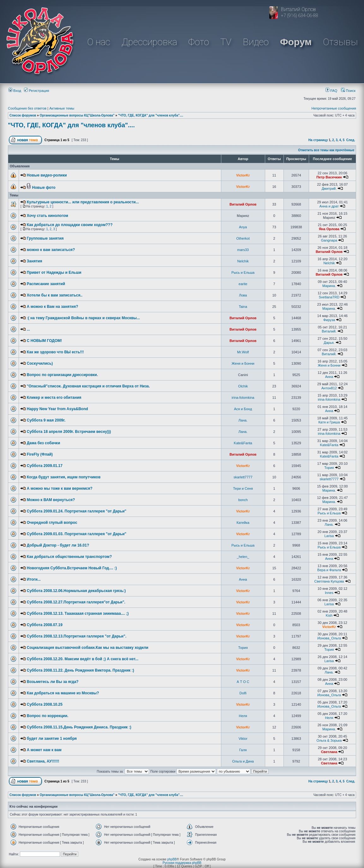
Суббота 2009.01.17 (45, 466)
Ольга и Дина (243, 761)
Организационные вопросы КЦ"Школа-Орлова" (77, 115)
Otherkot (243, 238)
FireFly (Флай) (40, 454)
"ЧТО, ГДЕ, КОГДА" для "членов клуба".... (151, 115)
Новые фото (44, 188)
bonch (243, 500)
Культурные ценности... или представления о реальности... (83, 202)
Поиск (348, 91)
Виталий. (329, 331)
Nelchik (243, 261)
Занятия (35, 261)
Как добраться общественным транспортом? (69, 557)
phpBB (172, 859)
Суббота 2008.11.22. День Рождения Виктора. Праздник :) (81, 670)
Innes (329, 593)
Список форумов (23, 115)
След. (351, 140)
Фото (199, 42)
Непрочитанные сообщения (334, 108)
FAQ (331, 91)
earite (243, 284)
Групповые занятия (45, 238)
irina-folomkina (243, 398)
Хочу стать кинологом (48, 216)
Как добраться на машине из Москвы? (63, 693)
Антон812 (329, 388)
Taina (243, 307)
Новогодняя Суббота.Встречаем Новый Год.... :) (72, 568)
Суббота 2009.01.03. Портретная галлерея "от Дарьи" (77, 534)
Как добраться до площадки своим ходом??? (70, 225)
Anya (243, 227)
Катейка (243, 523)
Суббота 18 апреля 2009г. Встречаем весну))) (69, 432)
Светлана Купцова (329, 581)
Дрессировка (149, 42)
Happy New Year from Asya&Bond (57, 409)
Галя (243, 750)
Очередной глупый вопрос (52, 523)
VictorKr (243, 175)
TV (226, 42)
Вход (15, 91)
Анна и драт (329, 206)
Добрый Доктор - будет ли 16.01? (58, 545)
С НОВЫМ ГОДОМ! (44, 341)
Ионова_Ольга (329, 638)
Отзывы (340, 42)
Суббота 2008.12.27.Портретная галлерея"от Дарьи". (76, 602)
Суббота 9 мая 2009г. (46, 420)
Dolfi (243, 693)
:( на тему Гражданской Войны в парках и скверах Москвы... (83, 318)
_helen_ (243, 557)
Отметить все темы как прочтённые (326, 150)
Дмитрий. (329, 189)
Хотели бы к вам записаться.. (55, 295)
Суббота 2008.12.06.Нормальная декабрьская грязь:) (76, 591)
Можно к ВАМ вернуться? (51, 500)
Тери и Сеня (243, 488)
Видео (256, 42)
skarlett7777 (243, 477)
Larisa (329, 536)
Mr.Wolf (243, 352)
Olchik (243, 386)
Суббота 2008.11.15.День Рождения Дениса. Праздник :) (79, 727)
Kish (329, 615)
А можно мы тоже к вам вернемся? (60, 488)
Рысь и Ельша (243, 272)
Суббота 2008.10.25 (45, 704)
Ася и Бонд (243, 409)
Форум (296, 42)
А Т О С (243, 682)
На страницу (318, 140)
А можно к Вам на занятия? (53, 307)
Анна (329, 377)
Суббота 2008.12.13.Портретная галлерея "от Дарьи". (77, 636)
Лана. (243, 420)
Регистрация (36, 91)
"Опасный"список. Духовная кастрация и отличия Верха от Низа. (88, 386)
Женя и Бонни (243, 363)
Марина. (329, 286)
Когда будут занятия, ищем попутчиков (64, 477)
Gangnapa (329, 240)
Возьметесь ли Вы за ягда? (53, 682)
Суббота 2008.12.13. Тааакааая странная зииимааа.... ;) (78, 614)
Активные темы (62, 108)
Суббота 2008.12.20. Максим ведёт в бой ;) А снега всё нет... (83, 659)
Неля (243, 716)
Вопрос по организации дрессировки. (63, 375)
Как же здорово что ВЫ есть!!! (55, 352)
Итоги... (34, 579)
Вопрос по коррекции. (48, 716)
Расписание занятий (46, 284)
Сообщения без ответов (27, 108)
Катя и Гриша (329, 422)
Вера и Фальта (329, 570)
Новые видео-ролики (47, 175)
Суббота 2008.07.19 (45, 625)
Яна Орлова (329, 229)
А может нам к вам (44, 750)
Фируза (329, 320)
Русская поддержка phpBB (182, 863)
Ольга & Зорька (329, 740)
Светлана (329, 752)
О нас (99, 42)
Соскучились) (40, 363)
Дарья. (329, 343)
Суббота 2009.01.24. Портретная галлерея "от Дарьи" (77, 511)
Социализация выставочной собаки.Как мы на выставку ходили (88, 648)
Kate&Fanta (243, 443)
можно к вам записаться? (51, 250)
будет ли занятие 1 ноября (52, 739)
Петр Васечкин (329, 177)
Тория (329, 468)
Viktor (243, 739)
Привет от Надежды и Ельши (54, 272)
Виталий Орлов (243, 204)
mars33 (243, 250)
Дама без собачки (43, 443)
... (28, 329)
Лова (243, 295)
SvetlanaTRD (329, 297)
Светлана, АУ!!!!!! (43, 761)
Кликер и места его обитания (54, 398)
